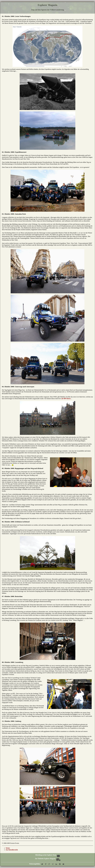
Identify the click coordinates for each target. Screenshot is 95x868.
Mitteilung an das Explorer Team (47, 855)
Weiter (8, 848)
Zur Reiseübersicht (12, 850)
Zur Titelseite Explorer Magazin (48, 859)
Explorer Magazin (47, 5)
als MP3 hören (66, 399)
